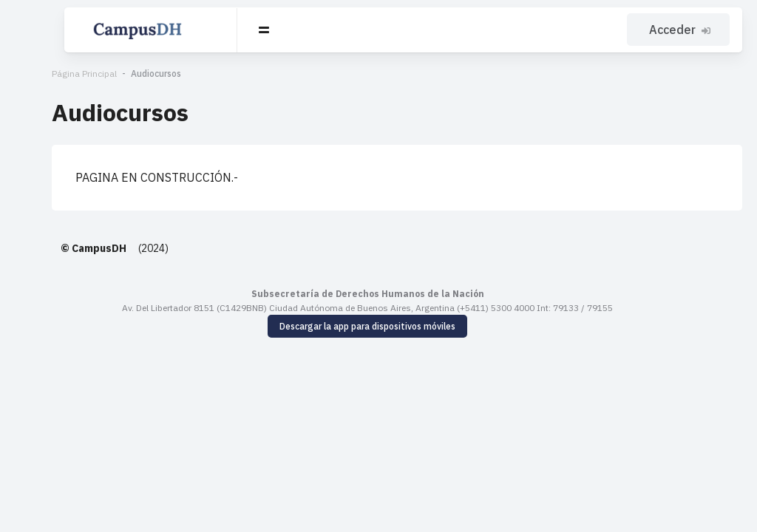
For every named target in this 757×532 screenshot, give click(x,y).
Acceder (682, 30)
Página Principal (47, 74)
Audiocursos (119, 74)
